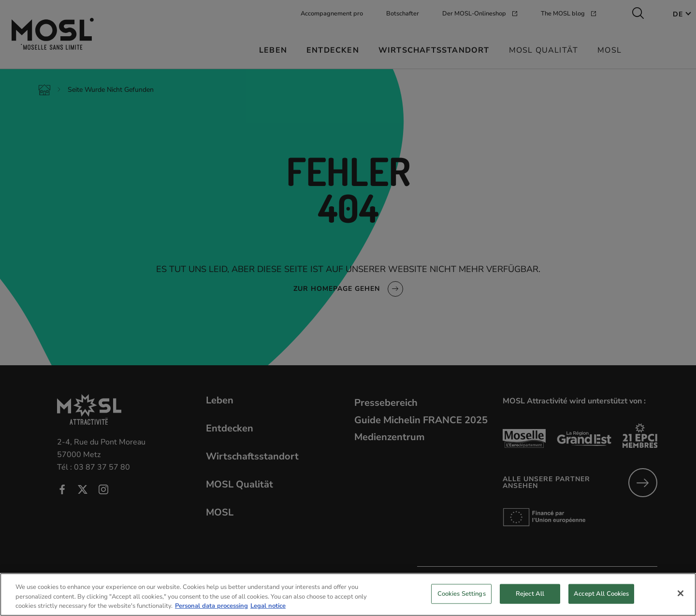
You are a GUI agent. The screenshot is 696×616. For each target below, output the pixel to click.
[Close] (681, 602)
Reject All (530, 602)
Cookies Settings (462, 602)
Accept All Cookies (601, 602)
